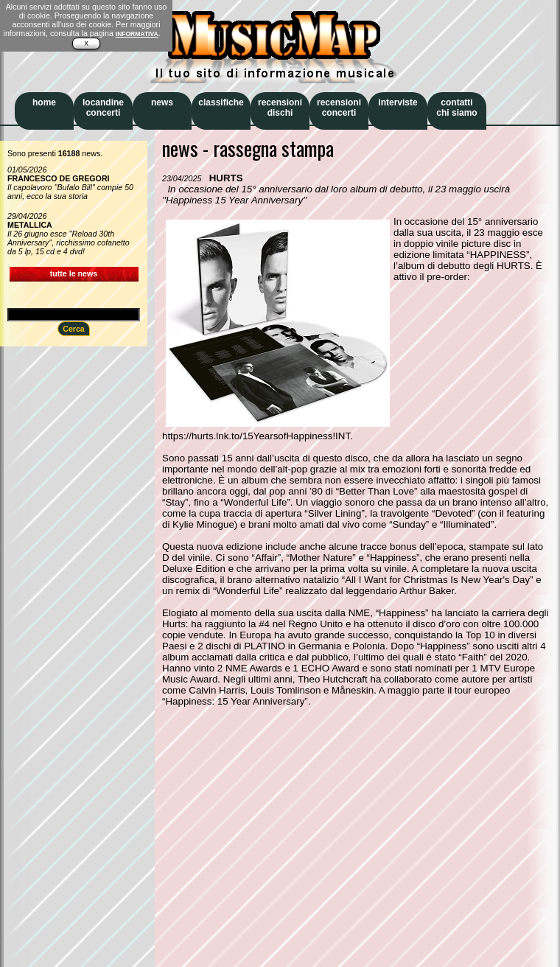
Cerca (74, 329)
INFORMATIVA (137, 34)
